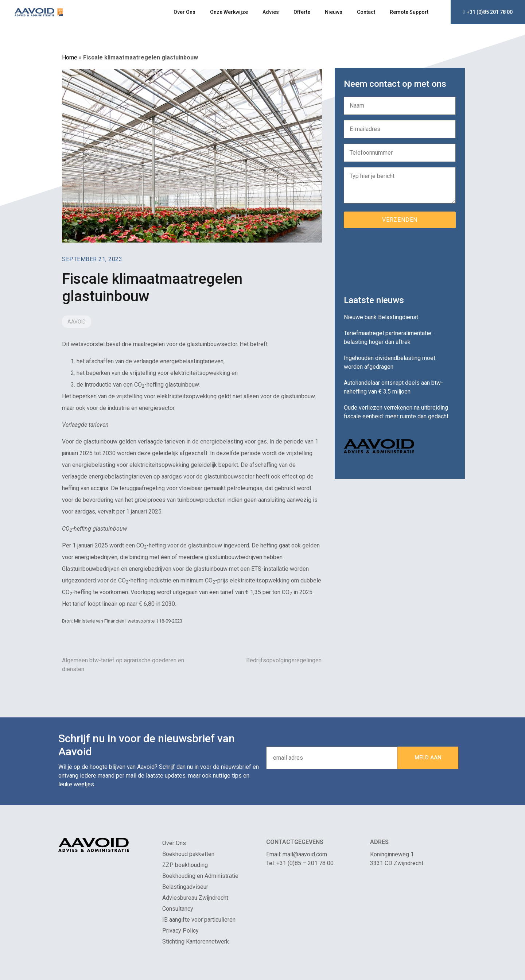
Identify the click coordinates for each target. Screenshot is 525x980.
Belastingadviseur (185, 887)
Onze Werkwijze (229, 12)
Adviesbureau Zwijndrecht (195, 898)
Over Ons (184, 12)
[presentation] (399, 259)
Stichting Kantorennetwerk (196, 942)
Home (70, 57)
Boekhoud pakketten (188, 854)
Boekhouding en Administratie (200, 876)
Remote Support (409, 12)
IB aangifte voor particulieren (199, 920)
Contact (366, 12)
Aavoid (77, 322)
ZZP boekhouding (185, 865)
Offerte (302, 12)
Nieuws (334, 12)
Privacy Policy (180, 931)
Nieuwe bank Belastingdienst (381, 317)
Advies (271, 12)
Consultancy (178, 909)
